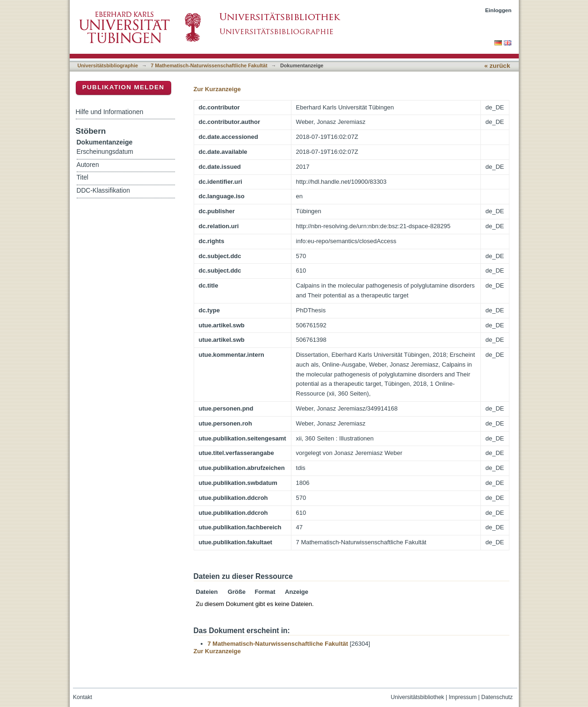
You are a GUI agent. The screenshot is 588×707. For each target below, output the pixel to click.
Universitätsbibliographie (108, 65)
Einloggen (498, 10)
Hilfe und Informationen (110, 112)
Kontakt (83, 697)
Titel (83, 177)
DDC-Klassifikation (103, 191)
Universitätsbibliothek (417, 697)
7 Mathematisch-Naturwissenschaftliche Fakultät (209, 65)
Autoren (88, 165)
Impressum (463, 697)
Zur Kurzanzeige (217, 89)
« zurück (497, 66)
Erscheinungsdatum (105, 152)
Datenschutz (497, 697)
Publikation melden (123, 87)
